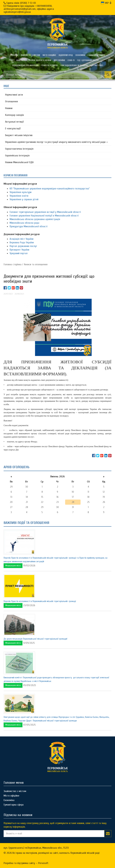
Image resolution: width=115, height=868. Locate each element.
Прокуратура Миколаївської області (29, 226)
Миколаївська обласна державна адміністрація (35, 219)
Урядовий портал (19, 253)
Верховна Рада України (22, 242)
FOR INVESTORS (97, 65)
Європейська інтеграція (17, 156)
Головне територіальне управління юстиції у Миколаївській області (45, 212)
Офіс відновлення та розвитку (74, 65)
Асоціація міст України (21, 239)
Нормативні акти (14, 95)
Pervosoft (43, 863)
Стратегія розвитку (49, 65)
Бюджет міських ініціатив (19, 135)
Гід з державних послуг (88, 60)
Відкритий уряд (66, 55)
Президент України (19, 250)
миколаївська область (57, 46)
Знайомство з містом (30, 55)
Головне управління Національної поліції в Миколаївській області (44, 216)
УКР (105, 3)
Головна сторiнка (13, 264)
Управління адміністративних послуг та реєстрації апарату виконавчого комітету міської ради (56, 142)
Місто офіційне (49, 55)
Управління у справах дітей (24, 199)
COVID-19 (71, 60)
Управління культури (21, 192)
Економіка (80, 55)
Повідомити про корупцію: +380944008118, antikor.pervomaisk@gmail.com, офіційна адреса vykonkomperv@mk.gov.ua (29, 9)
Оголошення (11, 101)
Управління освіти (19, 196)
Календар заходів (14, 115)
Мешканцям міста (13, 566)
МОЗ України (59, 60)
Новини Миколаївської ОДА (19, 162)
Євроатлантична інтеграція (19, 149)
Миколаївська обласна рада (24, 223)
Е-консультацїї (13, 128)
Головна (14, 55)
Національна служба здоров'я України (34, 60)
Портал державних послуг (23, 246)
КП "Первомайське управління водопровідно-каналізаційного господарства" (50, 189)
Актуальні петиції (14, 122)
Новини (9, 108)
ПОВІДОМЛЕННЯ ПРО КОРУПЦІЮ (25, 65)
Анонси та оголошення (36, 264)
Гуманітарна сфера (96, 55)
